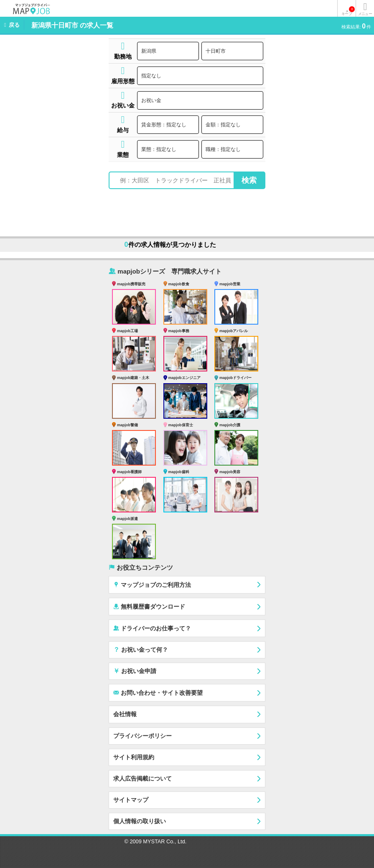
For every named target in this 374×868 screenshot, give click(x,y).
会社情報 (125, 714)
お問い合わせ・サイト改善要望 (158, 693)
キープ (348, 11)
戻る (14, 25)
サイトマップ (131, 800)
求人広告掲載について (142, 778)
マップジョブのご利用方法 (152, 585)
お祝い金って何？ (141, 649)
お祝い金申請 (135, 671)
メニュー (365, 14)
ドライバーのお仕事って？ (152, 628)
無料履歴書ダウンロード (149, 606)
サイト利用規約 (134, 757)
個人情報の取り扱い (140, 821)
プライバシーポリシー (142, 736)
